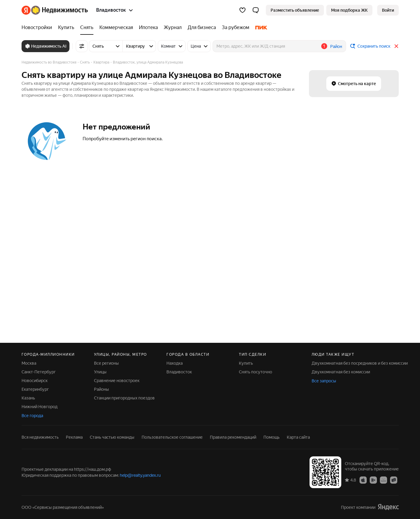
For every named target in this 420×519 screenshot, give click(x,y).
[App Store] (363, 480)
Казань (28, 398)
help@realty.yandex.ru (140, 475)
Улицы (100, 372)
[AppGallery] (383, 480)
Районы (101, 389)
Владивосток (179, 372)
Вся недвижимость (40, 437)
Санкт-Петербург (39, 372)
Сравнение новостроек (117, 381)
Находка (175, 363)
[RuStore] (394, 480)
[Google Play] (373, 480)
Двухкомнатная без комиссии (341, 372)
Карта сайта (298, 437)
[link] (388, 10)
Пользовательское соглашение (172, 437)
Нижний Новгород (40, 407)
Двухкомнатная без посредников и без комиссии (360, 363)
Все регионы (106, 363)
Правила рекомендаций (233, 437)
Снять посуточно (256, 372)
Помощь (272, 437)
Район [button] (336, 46)
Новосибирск (35, 381)
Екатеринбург (35, 389)
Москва (29, 363)
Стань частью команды (112, 437)
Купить (246, 363)
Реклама (74, 437)
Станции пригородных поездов (124, 398)
